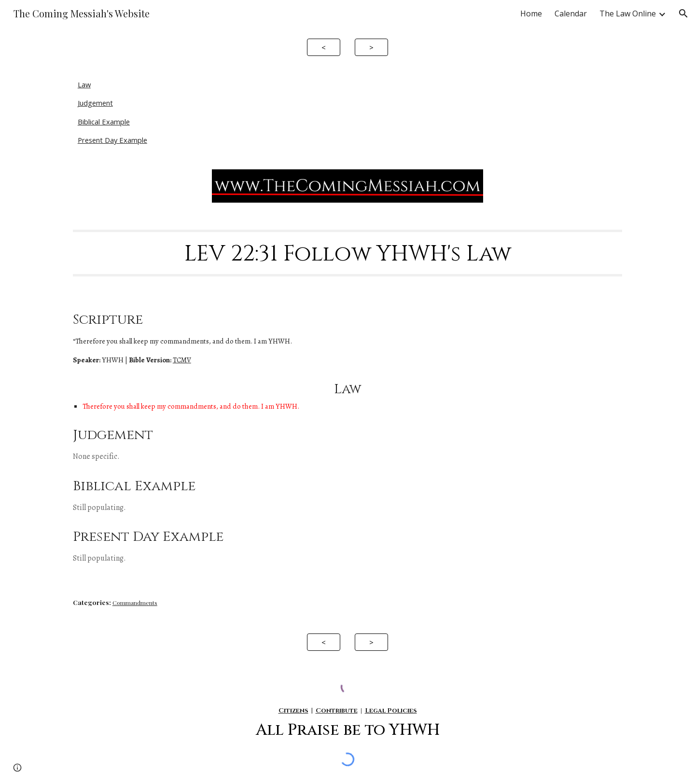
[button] (683, 14)
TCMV (182, 360)
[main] (347, 253)
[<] (324, 47)
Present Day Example (112, 140)
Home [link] (531, 14)
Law (84, 84)
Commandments (135, 603)
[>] (371, 47)
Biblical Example (104, 122)
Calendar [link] (571, 14)
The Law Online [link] (628, 14)
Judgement (95, 103)
